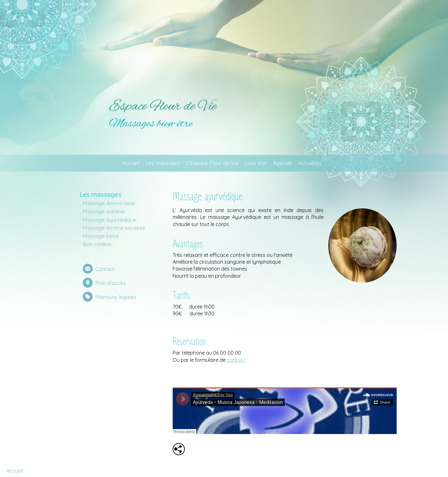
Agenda (282, 163)
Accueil (131, 163)
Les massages (163, 163)
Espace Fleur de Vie (163, 106)
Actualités (310, 163)
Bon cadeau (98, 244)
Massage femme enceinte (114, 228)
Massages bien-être (151, 124)
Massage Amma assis (109, 203)
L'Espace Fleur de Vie (212, 163)
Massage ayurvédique (110, 220)
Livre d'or (256, 163)
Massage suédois (104, 211)
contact (236, 360)
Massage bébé (101, 236)
